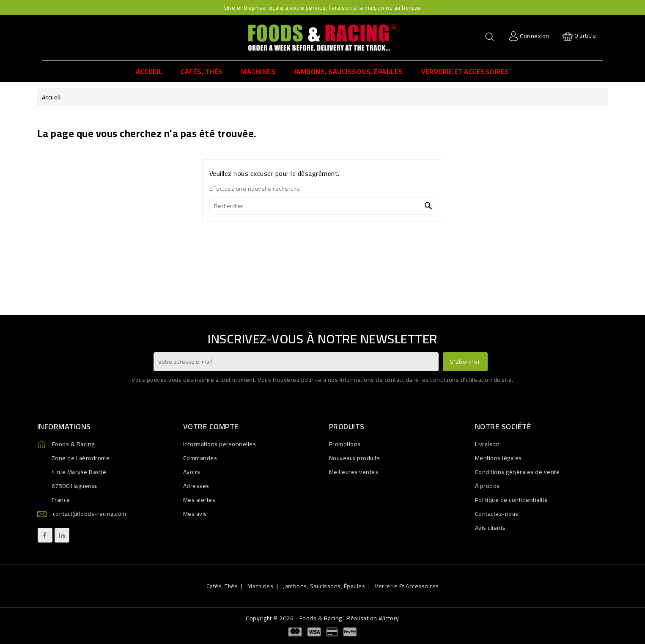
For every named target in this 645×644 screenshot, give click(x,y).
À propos (487, 486)
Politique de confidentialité (512, 500)
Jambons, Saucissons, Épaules (324, 586)
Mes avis (195, 514)
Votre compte (211, 426)
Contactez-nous (497, 514)
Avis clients (490, 528)
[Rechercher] (323, 206)
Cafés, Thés (222, 586)
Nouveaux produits (355, 458)
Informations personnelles (220, 444)
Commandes (200, 458)
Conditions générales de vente (517, 472)
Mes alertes (199, 500)
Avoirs (192, 472)
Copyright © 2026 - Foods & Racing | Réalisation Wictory (322, 618)
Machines (260, 586)
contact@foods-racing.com (90, 514)
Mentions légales (498, 458)
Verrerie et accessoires (407, 586)
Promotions (345, 444)
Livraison (487, 444)
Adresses (196, 486)
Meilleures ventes (354, 472)
